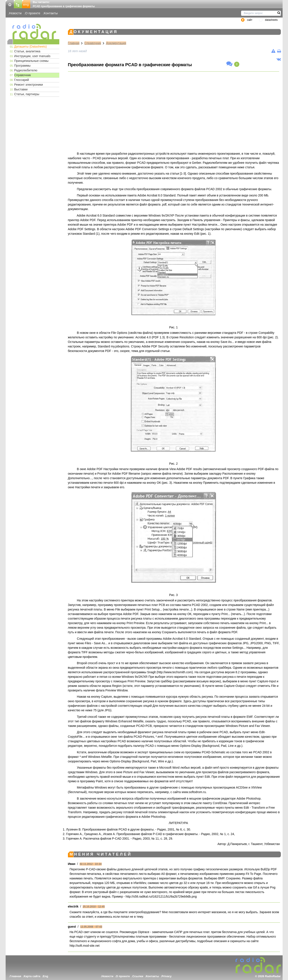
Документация (116, 43)
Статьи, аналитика (27, 51)
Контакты (51, 13)
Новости (15, 13)
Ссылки (138, 976)
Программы (23, 66)
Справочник (23, 75)
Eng (46, 976)
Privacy (167, 976)
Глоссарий (22, 80)
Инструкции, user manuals (32, 56)
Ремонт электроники (29, 85)
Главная (74, 43)
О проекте (33, 13)
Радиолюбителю (26, 70)
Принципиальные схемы (31, 61)
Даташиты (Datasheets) (31, 47)
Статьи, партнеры (27, 94)
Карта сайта (32, 976)
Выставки (21, 89)
